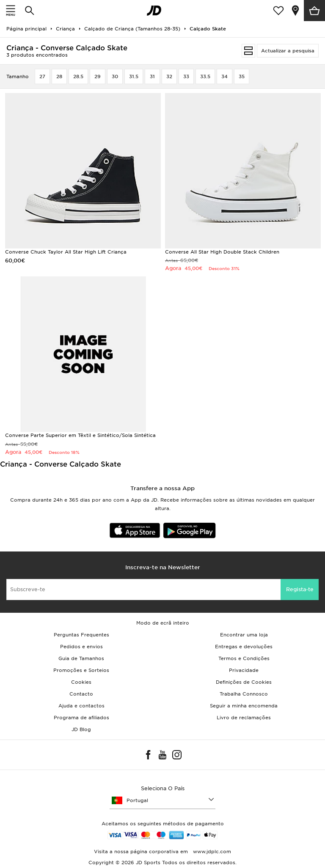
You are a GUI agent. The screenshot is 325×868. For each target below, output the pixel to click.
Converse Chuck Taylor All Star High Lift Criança (66, 252)
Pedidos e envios (81, 647)
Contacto (81, 694)
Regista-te (300, 589)
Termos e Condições (244, 658)
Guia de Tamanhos (81, 658)
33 (186, 76)
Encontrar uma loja (244, 635)
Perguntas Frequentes (81, 635)
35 (242, 76)
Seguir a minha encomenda (244, 706)
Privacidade (244, 670)
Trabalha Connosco (244, 694)
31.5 (134, 76)
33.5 (205, 76)
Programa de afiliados (81, 718)
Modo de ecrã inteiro (163, 623)
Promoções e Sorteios (81, 670)
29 (98, 76)
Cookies (81, 682)
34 (224, 76)
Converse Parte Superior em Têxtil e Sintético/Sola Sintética (80, 435)
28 (59, 76)
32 (169, 76)
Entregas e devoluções (244, 647)
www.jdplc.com (211, 852)
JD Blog (81, 729)
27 (42, 76)
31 (152, 76)
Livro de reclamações (244, 718)
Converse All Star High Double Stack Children (222, 252)
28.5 (78, 76)
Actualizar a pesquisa (288, 51)
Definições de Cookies (244, 682)
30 (115, 76)
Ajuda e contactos (81, 706)
